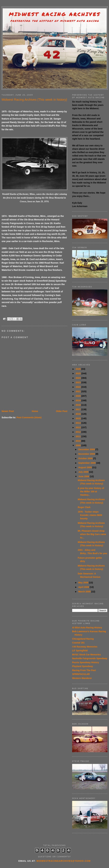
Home (35, 411)
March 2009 (85, 592)
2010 (78, 441)
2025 (78, 373)
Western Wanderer (82, 678)
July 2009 (84, 472)
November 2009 (87, 454)
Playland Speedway (83, 666)
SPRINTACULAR (81, 674)
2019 (78, 400)
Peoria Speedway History (86, 662)
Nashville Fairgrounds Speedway (90, 658)
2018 (78, 405)
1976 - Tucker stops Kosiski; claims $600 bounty (90, 515)
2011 (78, 436)
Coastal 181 (78, 643)
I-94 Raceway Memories (85, 647)
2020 (78, 396)
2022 (78, 387)
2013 (78, 427)
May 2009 (84, 583)
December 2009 (87, 449)
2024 (78, 378)
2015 (78, 418)
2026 (78, 369)
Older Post (62, 411)
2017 (78, 409)
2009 (78, 445)
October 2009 (86, 458)
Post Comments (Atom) (29, 417)
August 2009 (85, 467)
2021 (78, 391)
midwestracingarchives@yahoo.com (64, 861)
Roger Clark (84, 507)
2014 (78, 423)
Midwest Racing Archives (55, 14)
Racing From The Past (84, 670)
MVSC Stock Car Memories (86, 655)
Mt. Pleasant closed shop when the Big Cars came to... (92, 534)
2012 (78, 432)
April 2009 (84, 587)
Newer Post (8, 411)
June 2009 (84, 476)
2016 (78, 414)
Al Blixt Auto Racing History (87, 628)
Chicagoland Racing (83, 639)
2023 (78, 382)
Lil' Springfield (80, 651)
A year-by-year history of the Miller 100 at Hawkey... (91, 492)
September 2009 (87, 463)
